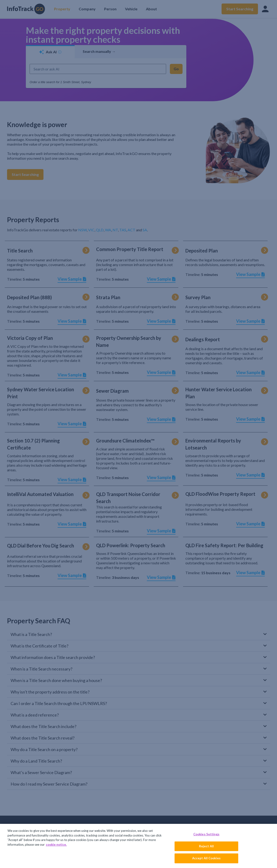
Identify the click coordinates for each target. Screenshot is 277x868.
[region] (138, 846)
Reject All (206, 846)
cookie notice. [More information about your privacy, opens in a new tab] (56, 845)
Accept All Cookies (206, 858)
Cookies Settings (206, 834)
